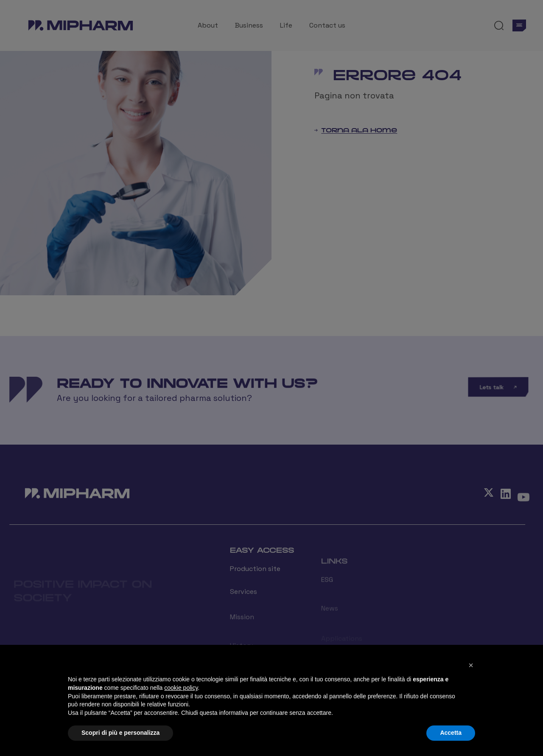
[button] (471, 665)
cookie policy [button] (181, 688)
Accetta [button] (451, 733)
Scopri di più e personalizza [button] (120, 733)
